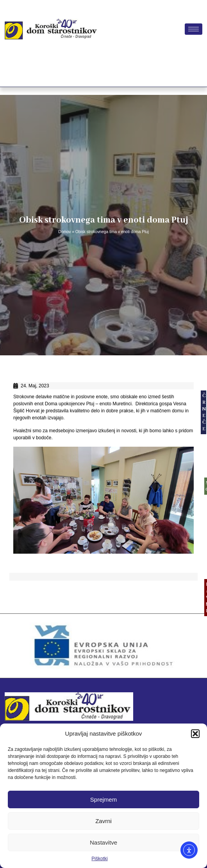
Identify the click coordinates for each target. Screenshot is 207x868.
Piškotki (99, 859)
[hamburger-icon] (194, 29)
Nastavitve (103, 842)
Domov (64, 232)
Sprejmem (103, 799)
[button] (195, 734)
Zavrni (103, 821)
